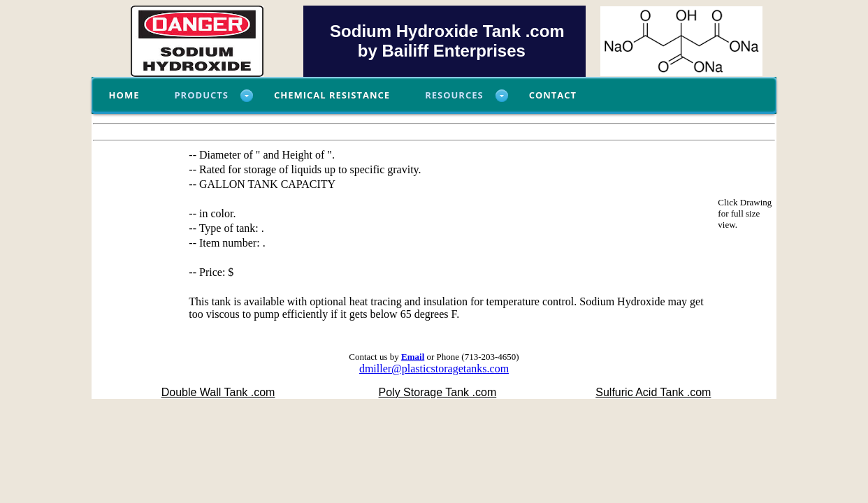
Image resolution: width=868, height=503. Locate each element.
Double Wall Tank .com (218, 392)
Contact (553, 95)
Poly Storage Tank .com (438, 392)
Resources (454, 95)
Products (201, 95)
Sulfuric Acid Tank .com (653, 392)
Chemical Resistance (332, 95)
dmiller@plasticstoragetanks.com (434, 369)
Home (124, 95)
